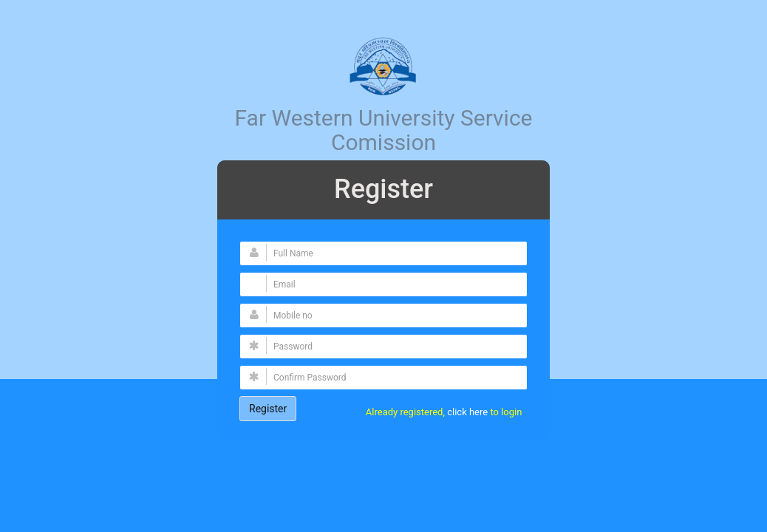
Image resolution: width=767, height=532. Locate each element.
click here (468, 412)
